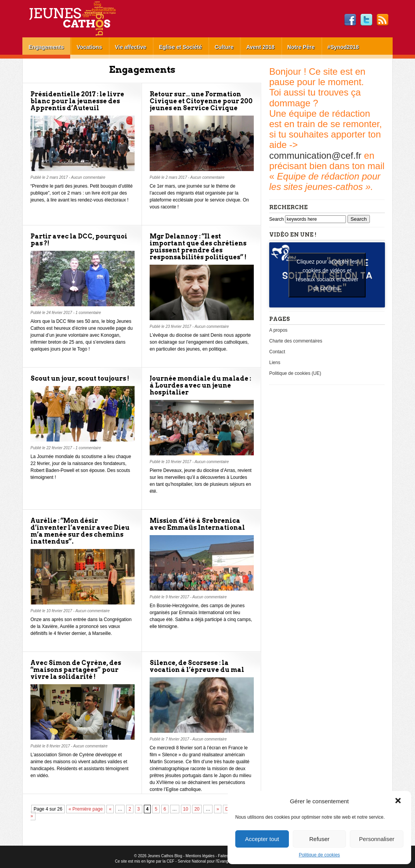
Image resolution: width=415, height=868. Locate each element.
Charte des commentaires (296, 341)
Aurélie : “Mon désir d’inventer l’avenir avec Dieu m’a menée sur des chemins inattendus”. (80, 531)
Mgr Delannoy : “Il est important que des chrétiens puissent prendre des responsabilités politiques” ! (198, 247)
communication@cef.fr (315, 155)
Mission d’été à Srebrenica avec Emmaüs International (197, 524)
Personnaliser (377, 839)
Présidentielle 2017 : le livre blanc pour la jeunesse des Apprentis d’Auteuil (77, 101)
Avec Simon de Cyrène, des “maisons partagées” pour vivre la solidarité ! (76, 670)
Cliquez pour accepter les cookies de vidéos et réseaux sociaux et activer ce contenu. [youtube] (327, 275)
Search (277, 219)
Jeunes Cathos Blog (85, 19)
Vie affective (131, 47)
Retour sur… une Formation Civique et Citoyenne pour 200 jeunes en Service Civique (201, 101)
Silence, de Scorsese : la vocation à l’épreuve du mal (197, 666)
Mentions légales (200, 856)
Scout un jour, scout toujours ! (80, 379)
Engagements (46, 47)
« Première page (86, 809)
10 (186, 809)
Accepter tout (262, 839)
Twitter (366, 20)
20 (197, 809)
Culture (224, 47)
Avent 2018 (260, 47)
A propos (278, 330)
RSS (383, 20)
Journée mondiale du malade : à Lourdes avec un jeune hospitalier (200, 385)
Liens (275, 363)
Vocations (89, 47)
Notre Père (301, 47)
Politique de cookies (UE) (295, 373)
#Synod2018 (343, 47)
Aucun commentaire (88, 177)
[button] (399, 801)
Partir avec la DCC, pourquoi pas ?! (79, 240)
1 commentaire (88, 313)
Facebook (350, 20)
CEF (170, 861)
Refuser (320, 839)
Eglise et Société (180, 47)
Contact (277, 352)
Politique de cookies (320, 855)
